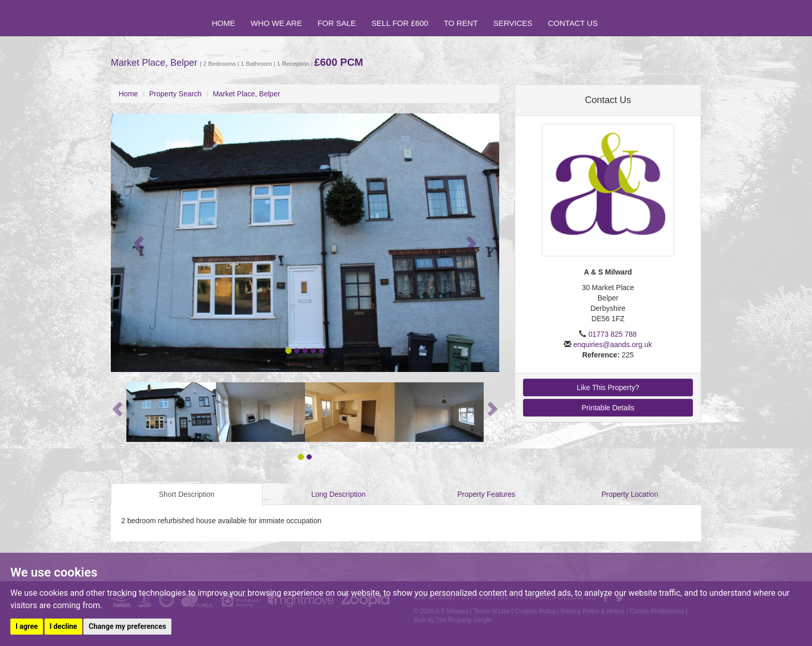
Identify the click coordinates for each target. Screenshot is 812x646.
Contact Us (573, 23)
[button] (140, 243)
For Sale (337, 23)
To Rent (461, 23)
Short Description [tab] (187, 494)
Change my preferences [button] (127, 626)
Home (223, 23)
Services (513, 23)
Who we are (276, 23)
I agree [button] (27, 626)
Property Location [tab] (630, 494)
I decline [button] (63, 626)
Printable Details (608, 408)
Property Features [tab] (486, 494)
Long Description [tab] (338, 494)
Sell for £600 (400, 23)
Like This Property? (608, 387)
